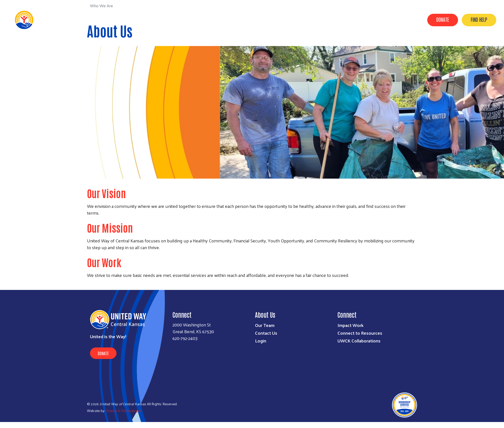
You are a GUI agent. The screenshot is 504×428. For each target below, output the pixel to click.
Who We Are (334, 20)
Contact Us (266, 333)
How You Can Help (400, 20)
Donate (443, 19)
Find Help (479, 19)
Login (261, 341)
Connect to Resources (360, 333)
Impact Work (350, 325)
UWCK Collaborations (359, 341)
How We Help (364, 20)
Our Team (265, 325)
